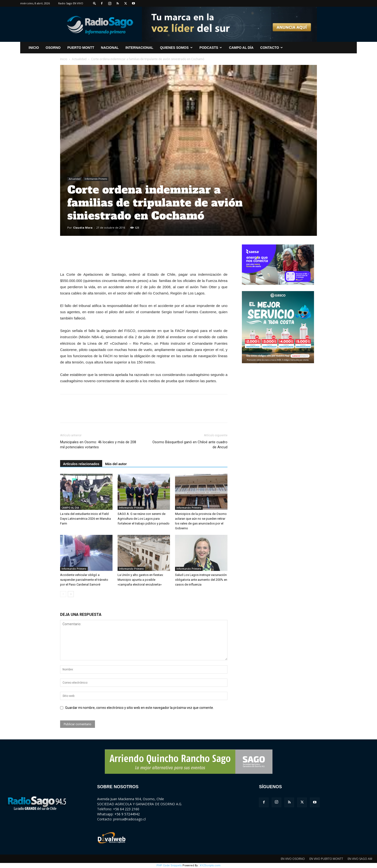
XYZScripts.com (210, 865)
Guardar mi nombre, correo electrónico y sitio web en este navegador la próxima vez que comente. (139, 708)
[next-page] (71, 594)
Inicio (64, 59)
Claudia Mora (83, 228)
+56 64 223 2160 (126, 809)
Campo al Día (241, 48)
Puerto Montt (81, 48)
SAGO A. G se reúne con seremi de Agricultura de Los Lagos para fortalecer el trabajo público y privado (144, 519)
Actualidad (79, 59)
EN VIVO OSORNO (293, 859)
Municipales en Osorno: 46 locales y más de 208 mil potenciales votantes (98, 445)
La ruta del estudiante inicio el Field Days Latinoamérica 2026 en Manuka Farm (85, 519)
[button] (94, 3)
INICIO (34, 48)
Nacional (110, 48)
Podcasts (211, 48)
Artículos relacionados (81, 464)
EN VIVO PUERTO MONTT (326, 859)
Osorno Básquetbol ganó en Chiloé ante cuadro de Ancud (190, 445)
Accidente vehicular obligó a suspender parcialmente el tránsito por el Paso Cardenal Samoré (84, 580)
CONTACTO (271, 48)
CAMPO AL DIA (70, 508)
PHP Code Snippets (169, 865)
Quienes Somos (176, 48)
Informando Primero (96, 179)
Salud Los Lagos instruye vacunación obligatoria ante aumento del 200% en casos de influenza (201, 580)
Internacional (139, 48)
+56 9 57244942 (127, 814)
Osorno (53, 48)
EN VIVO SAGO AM (360, 859)
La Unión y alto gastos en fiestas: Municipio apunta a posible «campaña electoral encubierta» (141, 580)
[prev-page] (63, 594)
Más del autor (116, 464)
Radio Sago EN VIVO (71, 3)
